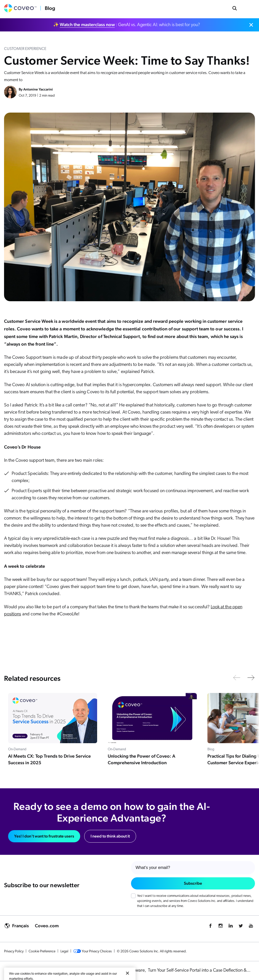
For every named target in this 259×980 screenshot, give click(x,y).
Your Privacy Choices (93, 951)
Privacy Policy (14, 951)
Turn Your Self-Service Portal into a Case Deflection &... (199, 970)
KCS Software (132, 970)
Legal (64, 951)
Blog (50, 8)
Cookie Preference (42, 951)
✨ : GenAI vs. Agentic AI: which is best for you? (127, 25)
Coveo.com (47, 926)
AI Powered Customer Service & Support (78, 970)
